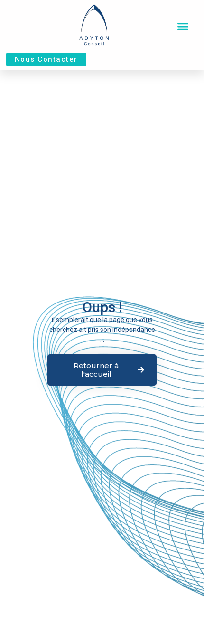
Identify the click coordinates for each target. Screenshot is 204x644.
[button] (183, 27)
